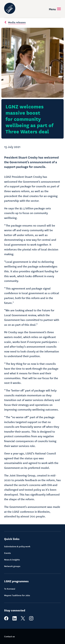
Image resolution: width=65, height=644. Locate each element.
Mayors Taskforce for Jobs (17, 595)
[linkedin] (15, 620)
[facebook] (6, 620)
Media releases (15, 22)
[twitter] (23, 620)
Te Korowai (10, 589)
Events (7, 553)
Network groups (12, 566)
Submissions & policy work (17, 546)
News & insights (12, 560)
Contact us (9, 636)
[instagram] (31, 620)
